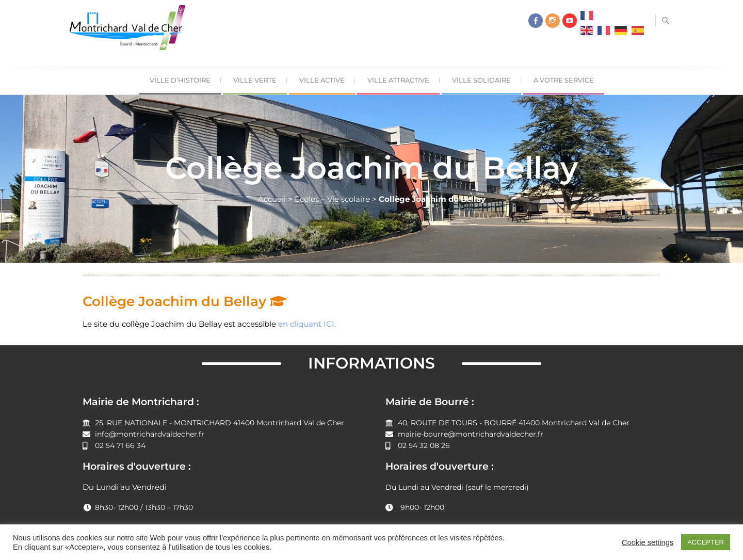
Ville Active (322, 80)
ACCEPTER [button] (706, 542)
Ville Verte (255, 80)
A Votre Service (564, 80)
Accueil (272, 199)
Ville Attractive (398, 80)
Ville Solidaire (481, 80)
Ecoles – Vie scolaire (332, 199)
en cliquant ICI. (307, 324)
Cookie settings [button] (648, 542)
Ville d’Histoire (180, 80)
